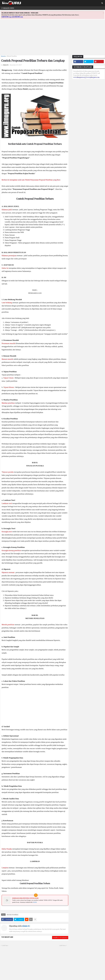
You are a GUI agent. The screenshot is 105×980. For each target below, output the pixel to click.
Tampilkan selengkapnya (60, 937)
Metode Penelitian (12, 56)
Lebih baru (5, 945)
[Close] (103, 13)
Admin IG (26, 926)
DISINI (35, 902)
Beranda (3, 56)
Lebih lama (62, 945)
